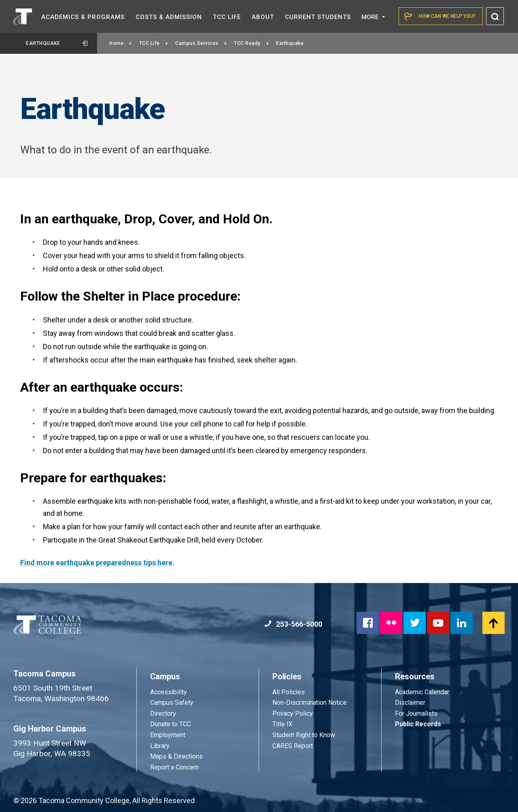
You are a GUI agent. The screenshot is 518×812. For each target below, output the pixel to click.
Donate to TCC (171, 724)
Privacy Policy (293, 713)
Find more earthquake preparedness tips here (96, 563)
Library (160, 746)
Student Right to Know (304, 735)
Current (318, 17)
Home (121, 43)
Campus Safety (172, 703)
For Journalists (416, 713)
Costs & (169, 17)
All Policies (289, 692)
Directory (163, 713)
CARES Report (293, 746)
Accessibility (169, 692)
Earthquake (57, 43)
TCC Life (154, 43)
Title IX (282, 724)
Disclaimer (410, 703)
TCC (227, 17)
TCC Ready (251, 43)
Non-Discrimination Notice (310, 703)
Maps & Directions (176, 756)
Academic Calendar (422, 692)
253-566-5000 (293, 624)
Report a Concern (174, 767)
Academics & (83, 17)
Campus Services (201, 43)
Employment (168, 735)
